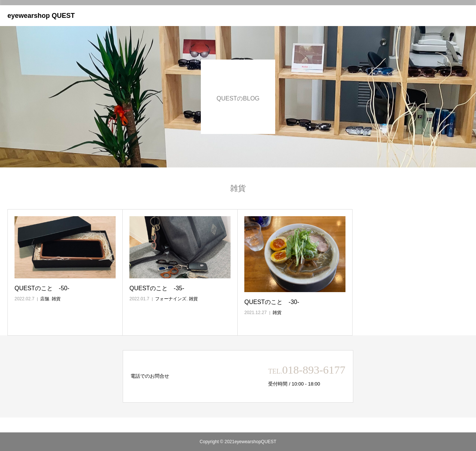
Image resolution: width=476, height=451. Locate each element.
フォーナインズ (171, 299)
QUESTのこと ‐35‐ (157, 288)
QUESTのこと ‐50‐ (42, 288)
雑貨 (56, 299)
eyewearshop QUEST (41, 16)
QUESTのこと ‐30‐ (272, 302)
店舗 (45, 299)
